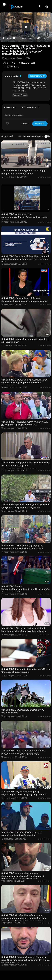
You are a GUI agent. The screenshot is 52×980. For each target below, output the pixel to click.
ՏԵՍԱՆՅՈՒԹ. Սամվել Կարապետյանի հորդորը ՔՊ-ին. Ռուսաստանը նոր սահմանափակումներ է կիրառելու (25, 466)
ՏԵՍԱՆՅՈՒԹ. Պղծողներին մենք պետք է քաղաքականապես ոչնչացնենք (22, 834)
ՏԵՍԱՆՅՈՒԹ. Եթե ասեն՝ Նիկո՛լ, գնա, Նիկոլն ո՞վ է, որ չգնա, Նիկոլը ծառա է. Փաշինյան (25, 506)
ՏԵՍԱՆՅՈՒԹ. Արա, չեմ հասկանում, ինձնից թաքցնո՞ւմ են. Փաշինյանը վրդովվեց (23, 752)
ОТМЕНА (25, 124)
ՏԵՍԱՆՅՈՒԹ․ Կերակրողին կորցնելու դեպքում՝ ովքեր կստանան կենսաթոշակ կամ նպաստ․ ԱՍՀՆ (25, 259)
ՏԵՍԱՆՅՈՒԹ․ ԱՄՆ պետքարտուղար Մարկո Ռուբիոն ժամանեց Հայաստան (24, 172)
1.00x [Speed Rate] (30, 38)
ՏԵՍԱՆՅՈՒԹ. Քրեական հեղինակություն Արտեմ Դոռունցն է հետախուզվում (26, 671)
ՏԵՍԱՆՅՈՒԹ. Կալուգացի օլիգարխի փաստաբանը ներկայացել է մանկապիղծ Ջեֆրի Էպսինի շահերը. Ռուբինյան (23, 876)
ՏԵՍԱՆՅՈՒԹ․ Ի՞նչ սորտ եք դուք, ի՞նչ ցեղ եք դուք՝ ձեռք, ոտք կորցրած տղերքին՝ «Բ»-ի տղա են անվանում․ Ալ (26, 960)
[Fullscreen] (48, 38)
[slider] (17, 38)
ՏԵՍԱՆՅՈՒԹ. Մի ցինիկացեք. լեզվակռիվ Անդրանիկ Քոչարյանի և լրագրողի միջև (22, 547)
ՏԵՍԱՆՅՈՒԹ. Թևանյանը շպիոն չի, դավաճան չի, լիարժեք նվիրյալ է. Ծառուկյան (25, 423)
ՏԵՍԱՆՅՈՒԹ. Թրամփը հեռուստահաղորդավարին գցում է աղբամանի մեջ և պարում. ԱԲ (26, 589)
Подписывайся (37, 76)
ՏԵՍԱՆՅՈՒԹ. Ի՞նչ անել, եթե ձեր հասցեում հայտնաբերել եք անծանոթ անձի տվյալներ (24, 630)
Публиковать (40, 124)
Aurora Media (13, 76)
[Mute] (39, 38)
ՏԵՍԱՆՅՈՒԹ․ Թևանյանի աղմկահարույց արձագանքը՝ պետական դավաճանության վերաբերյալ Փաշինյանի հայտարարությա (24, 918)
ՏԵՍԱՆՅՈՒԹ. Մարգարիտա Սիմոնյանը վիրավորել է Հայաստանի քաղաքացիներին (24, 300)
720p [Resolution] (44, 38)
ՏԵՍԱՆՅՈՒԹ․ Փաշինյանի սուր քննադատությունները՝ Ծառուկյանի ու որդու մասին (25, 217)
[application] (26, 27)
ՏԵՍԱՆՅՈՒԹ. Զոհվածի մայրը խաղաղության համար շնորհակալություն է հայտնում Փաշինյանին (24, 383)
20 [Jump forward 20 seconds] (34, 38)
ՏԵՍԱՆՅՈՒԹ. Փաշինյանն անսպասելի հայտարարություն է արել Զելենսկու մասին (24, 793)
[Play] (4, 38)
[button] (47, 7)
